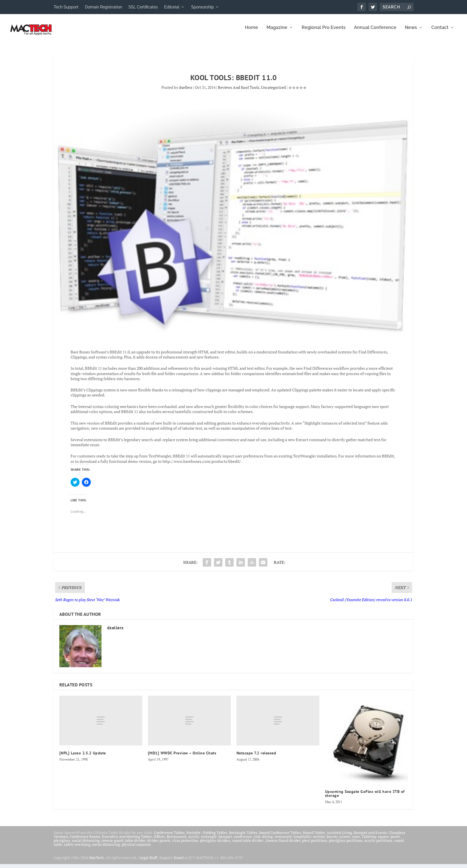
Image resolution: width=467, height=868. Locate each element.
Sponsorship (203, 7)
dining (267, 840)
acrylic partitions (378, 844)
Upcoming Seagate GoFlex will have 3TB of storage (365, 797)
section (319, 840)
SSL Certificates (143, 7)
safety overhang (77, 848)
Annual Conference (375, 32)
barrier (332, 840)
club (257, 840)
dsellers (186, 91)
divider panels (159, 844)
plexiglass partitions (346, 844)
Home (251, 32)
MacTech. (97, 862)
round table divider (248, 844)
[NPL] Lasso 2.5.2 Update (83, 757)
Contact (440, 32)
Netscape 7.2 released (256, 757)
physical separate (136, 848)
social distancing (86, 844)
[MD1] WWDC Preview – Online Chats (182, 757)
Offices (159, 840)
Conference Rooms (85, 840)
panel (395, 840)
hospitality (302, 840)
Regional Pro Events (324, 32)
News (411, 32)
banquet (225, 840)
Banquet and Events (370, 837)
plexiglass (62, 844)
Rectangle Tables (243, 837)
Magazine (277, 32)
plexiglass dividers (215, 844)
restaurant (283, 840)
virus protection (185, 844)
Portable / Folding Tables (207, 837)
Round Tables (314, 837)
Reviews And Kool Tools (239, 91)
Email (179, 862)
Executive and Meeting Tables (127, 840)
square (383, 840)
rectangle (209, 840)
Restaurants (177, 840)
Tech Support (66, 7)
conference (243, 840)
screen (345, 840)
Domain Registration (103, 7)
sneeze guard (112, 844)
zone (356, 840)
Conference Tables (169, 837)
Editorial (172, 7)
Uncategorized (273, 91)
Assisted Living (339, 837)
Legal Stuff (148, 862)
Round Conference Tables (280, 837)
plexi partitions (315, 844)
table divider (135, 844)
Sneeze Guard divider (283, 844)
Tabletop (369, 840)
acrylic (194, 840)
